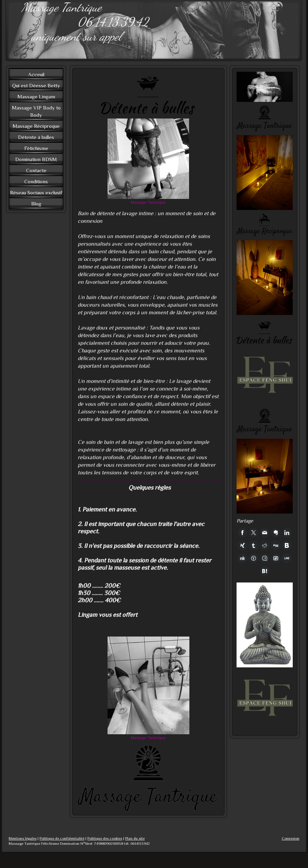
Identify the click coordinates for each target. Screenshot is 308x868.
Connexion (290, 838)
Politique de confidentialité (62, 838)
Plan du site (135, 838)
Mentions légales (23, 838)
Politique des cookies (105, 838)
